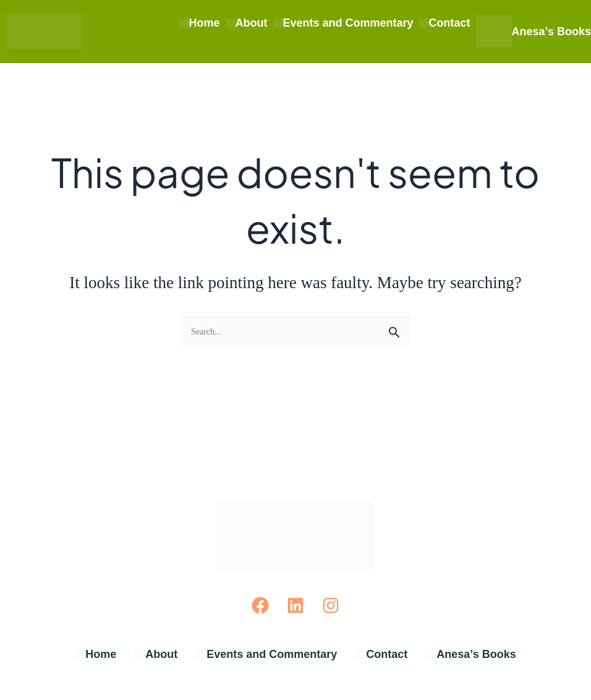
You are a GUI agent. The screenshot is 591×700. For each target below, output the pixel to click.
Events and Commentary (343, 23)
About (247, 23)
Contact (445, 23)
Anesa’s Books (534, 32)
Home (200, 23)
